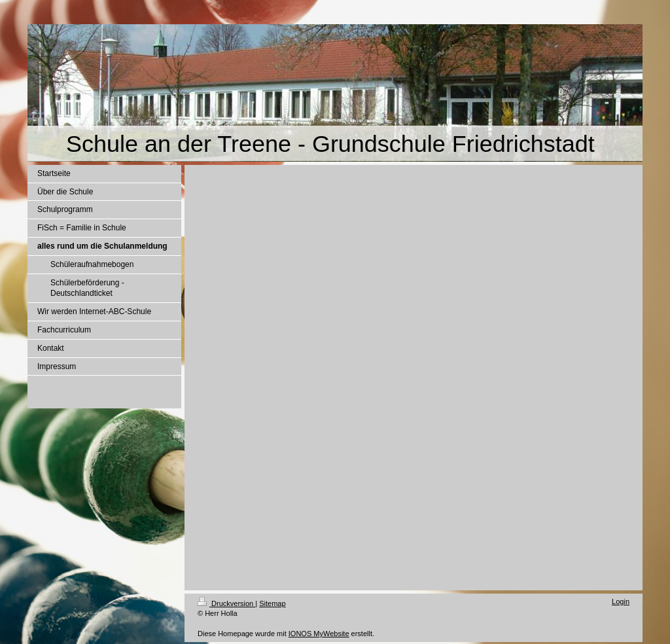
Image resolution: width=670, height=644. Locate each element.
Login (621, 601)
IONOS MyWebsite (319, 634)
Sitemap (272, 603)
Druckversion (226, 603)
